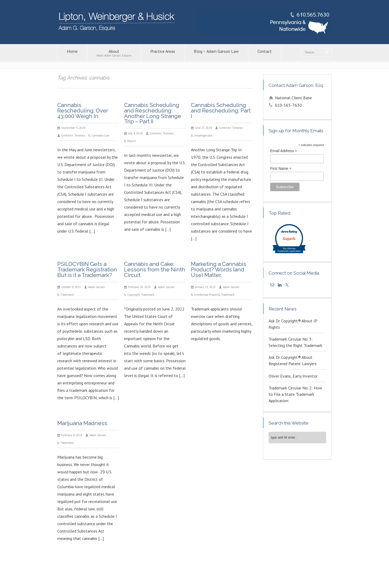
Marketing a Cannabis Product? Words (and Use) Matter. (219, 269)
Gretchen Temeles (73, 135)
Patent (132, 141)
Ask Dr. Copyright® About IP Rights (293, 324)
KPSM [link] (284, 577)
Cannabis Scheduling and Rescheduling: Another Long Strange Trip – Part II (153, 113)
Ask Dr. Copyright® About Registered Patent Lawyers (293, 360)
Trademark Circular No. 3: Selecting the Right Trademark (295, 342)
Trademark (67, 295)
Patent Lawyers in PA (251, 571)
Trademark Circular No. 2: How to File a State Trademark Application (295, 394)
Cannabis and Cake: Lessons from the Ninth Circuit (155, 269)
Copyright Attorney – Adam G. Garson (205, 571)
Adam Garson (97, 287)
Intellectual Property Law (157, 571)
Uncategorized (203, 135)
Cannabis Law (100, 135)
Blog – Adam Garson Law (216, 53)
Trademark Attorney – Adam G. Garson (297, 571)
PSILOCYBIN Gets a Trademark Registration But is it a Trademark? (87, 269)
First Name (281, 169)
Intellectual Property (207, 295)
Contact (265, 53)
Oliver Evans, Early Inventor (293, 376)
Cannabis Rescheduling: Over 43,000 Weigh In (83, 110)
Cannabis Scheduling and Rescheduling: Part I (221, 110)
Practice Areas (163, 53)
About (114, 53)
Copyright (134, 295)
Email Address (284, 151)
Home (72, 53)
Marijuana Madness (82, 423)
